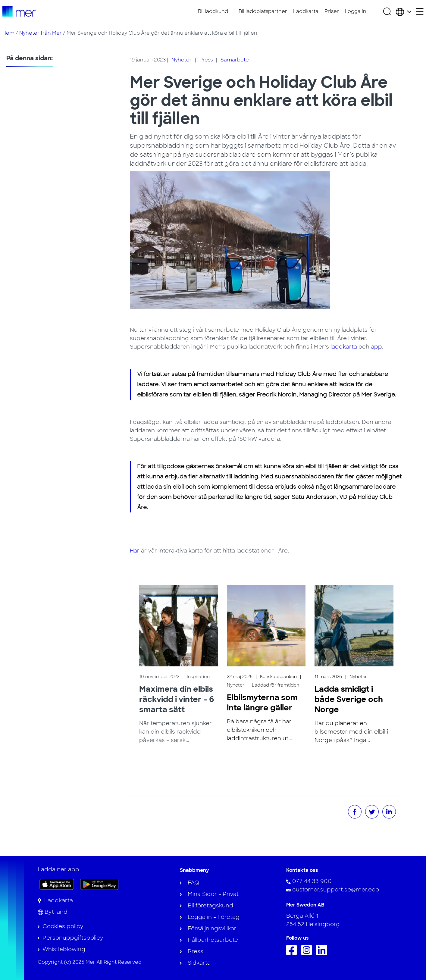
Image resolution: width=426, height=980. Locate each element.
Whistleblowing (64, 949)
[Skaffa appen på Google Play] (100, 884)
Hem (8, 33)
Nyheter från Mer (41, 33)
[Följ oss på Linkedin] (323, 953)
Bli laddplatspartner (263, 11)
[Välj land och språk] (404, 11)
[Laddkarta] (55, 900)
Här (135, 551)
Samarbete (235, 60)
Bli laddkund (213, 11)
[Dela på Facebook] (355, 812)
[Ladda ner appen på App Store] (57, 884)
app (376, 347)
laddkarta (344, 347)
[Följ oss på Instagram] (308, 953)
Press (206, 60)
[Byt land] (53, 912)
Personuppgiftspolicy (73, 938)
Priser (332, 11)
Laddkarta (306, 11)
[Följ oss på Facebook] (293, 953)
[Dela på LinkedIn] (389, 812)
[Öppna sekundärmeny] (420, 12)
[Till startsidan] (19, 11)
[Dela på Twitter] (372, 812)
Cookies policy (63, 926)
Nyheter (182, 60)
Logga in (356, 11)
